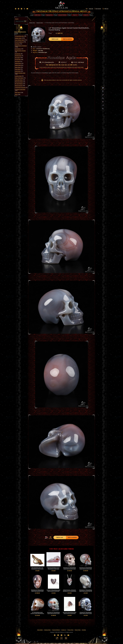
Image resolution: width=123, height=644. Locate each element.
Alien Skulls (19, 58)
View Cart (89, 9)
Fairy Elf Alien (19, 60)
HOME (46, 537)
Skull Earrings (19, 49)
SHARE (50, 538)
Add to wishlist (67, 39)
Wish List (105, 9)
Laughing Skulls (19, 76)
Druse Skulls (19, 69)
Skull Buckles (19, 54)
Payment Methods (56, 630)
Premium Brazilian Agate (20, 74)
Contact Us (64, 630)
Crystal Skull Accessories (21, 88)
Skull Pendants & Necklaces (21, 46)
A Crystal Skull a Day (21, 36)
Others (18, 95)
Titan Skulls (19, 62)
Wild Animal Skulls (20, 82)
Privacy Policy (70, 630)
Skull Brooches (19, 56)
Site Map (84, 630)
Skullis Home (32, 23)
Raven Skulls (19, 67)
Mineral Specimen (20, 86)
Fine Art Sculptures (20, 42)
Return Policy (78, 630)
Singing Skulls (19, 63)
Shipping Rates (47, 630)
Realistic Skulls (20, 38)
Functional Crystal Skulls (20, 90)
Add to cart (55, 39)
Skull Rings (19, 44)
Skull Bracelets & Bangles (20, 51)
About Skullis (40, 630)
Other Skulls (19, 93)
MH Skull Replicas (20, 84)
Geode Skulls (19, 71)
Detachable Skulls (20, 80)
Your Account (98, 9)
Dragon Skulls (19, 65)
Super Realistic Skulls (21, 40)
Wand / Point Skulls (20, 78)
